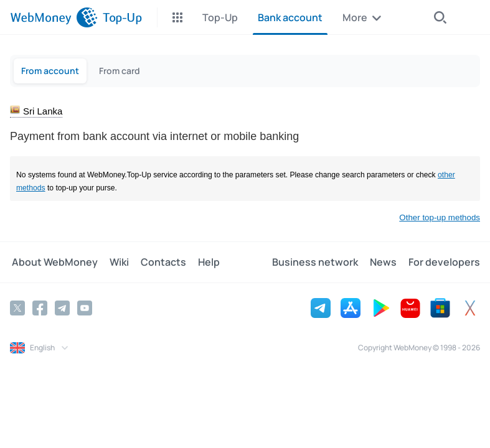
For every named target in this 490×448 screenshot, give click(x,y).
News (385, 262)
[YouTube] (85, 307)
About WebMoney (53, 262)
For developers (444, 262)
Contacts (158, 262)
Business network (319, 262)
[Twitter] (17, 307)
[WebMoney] (54, 17)
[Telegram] (62, 307)
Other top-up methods (440, 217)
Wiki (115, 262)
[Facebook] (40, 307)
